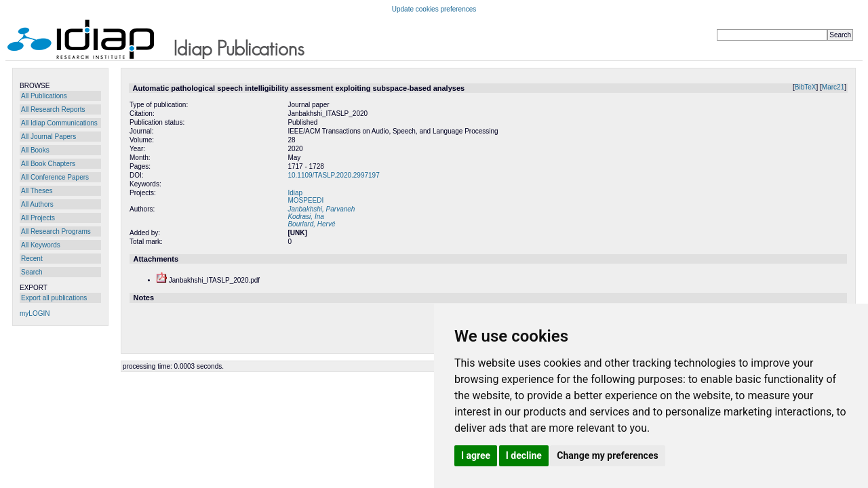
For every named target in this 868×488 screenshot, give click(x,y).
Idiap (295, 193)
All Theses (37, 191)
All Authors (37, 204)
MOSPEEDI (305, 200)
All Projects (38, 218)
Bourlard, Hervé (311, 224)
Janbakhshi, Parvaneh (321, 209)
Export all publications (54, 298)
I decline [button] (524, 455)
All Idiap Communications (59, 123)
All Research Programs (56, 231)
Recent (32, 259)
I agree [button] (476, 455)
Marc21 (833, 87)
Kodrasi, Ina (305, 217)
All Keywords (41, 245)
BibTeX (806, 87)
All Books (35, 150)
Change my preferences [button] (607, 455)
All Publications (44, 96)
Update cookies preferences (434, 9)
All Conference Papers (55, 177)
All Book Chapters (48, 164)
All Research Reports (53, 109)
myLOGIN (35, 313)
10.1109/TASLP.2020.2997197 (333, 175)
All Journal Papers (48, 137)
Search (32, 272)
